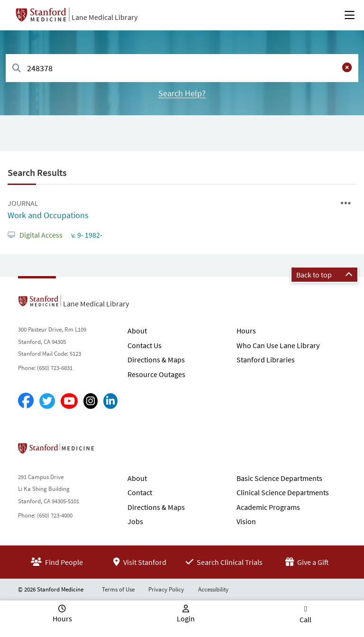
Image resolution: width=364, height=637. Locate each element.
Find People (57, 562)
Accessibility (213, 589)
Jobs (135, 521)
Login (186, 619)
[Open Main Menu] (350, 15)
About (137, 331)
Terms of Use (118, 589)
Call (305, 619)
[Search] (17, 69)
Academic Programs (268, 507)
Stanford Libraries (266, 360)
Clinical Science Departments (283, 492)
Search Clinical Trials (224, 562)
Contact (140, 492)
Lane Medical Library (105, 17)
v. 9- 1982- (86, 235)
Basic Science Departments (279, 478)
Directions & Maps (156, 360)
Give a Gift (307, 562)
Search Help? (182, 93)
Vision (246, 521)
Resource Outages (156, 374)
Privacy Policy (166, 589)
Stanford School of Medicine (111, 451)
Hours (246, 331)
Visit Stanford (140, 562)
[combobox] (182, 68)
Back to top (324, 275)
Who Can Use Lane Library (278, 345)
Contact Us (145, 345)
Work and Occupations (48, 215)
